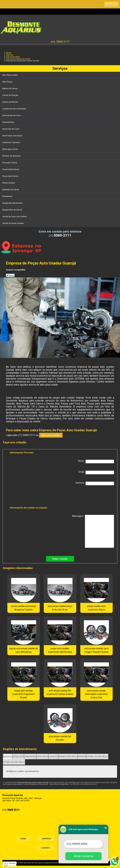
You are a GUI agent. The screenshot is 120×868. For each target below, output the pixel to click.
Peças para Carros (11, 176)
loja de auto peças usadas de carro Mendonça (24, 650)
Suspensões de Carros (12, 210)
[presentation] (30, 496)
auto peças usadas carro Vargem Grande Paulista (96, 650)
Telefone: (95, 483)
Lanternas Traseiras (11, 142)
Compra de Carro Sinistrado (14, 109)
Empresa (46, 838)
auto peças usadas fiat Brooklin (60, 738)
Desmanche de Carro (12, 115)
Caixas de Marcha (10, 102)
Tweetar (10, 275)
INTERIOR (82, 757)
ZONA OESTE (42, 757)
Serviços (60, 68)
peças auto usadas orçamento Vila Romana (60, 650)
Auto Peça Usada (10, 75)
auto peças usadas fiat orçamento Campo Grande (60, 692)
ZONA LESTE (18, 757)
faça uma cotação (51, 435)
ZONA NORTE (30, 757)
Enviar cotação (60, 559)
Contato (45, 848)
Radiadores (8, 196)
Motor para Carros (10, 149)
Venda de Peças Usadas (13, 223)
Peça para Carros (10, 163)
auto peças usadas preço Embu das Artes (60, 608)
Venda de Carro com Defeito (15, 217)
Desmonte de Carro (11, 129)
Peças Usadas (9, 183)
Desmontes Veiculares (13, 136)
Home (23, 838)
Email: (96, 472)
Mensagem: (93, 531)
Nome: (96, 462)
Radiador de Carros (11, 190)
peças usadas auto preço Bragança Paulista (24, 608)
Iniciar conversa (83, 856)
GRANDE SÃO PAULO (68, 757)
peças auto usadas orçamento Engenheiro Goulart (24, 694)
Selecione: (8, 757)
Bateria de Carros (10, 89)
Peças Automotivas (11, 169)
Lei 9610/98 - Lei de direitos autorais (84, 784)
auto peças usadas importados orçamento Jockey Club (96, 694)
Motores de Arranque (12, 156)
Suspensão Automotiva (13, 203)
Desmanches (8, 122)
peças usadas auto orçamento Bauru (96, 608)
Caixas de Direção (10, 95)
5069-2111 (63, 42)
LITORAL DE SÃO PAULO (97, 757)
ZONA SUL (53, 757)
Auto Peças (8, 82)
